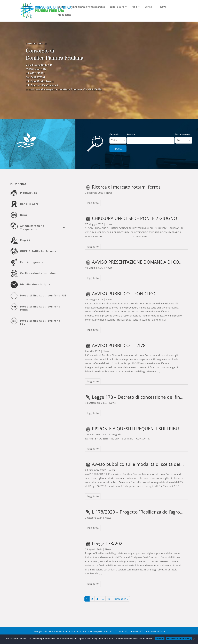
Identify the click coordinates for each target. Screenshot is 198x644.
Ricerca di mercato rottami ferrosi (127, 187)
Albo (134, 7)
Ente (60, 7)
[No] (194, 639)
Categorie (114, 134)
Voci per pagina (182, 134)
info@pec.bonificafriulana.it (42, 86)
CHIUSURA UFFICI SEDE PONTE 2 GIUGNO (134, 218)
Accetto (160, 639)
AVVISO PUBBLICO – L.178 (119, 345)
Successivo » (121, 599)
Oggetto (131, 134)
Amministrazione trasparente (88, 7)
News (163, 7)
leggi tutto (93, 203)
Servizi (149, 7)
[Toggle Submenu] (64, 227)
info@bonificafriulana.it (40, 82)
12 (109, 599)
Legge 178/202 (107, 543)
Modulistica (65, 15)
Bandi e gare (117, 7)
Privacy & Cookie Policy (179, 639)
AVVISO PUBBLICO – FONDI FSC (124, 294)
